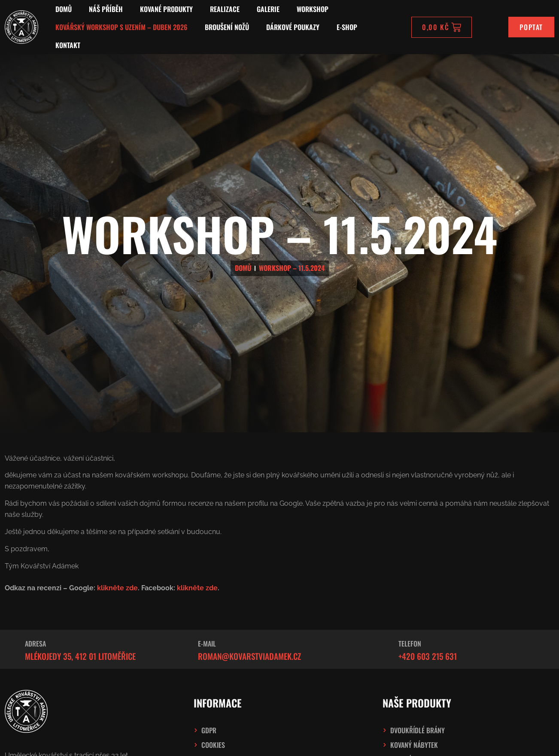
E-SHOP (347, 27)
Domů (64, 9)
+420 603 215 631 (428, 656)
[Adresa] (10, 649)
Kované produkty (166, 9)
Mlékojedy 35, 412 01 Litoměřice (80, 656)
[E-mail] (183, 649)
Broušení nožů (227, 27)
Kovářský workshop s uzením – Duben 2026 (122, 27)
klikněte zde (117, 588)
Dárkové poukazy (293, 27)
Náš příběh (106, 9)
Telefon (410, 644)
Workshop (313, 9)
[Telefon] (383, 649)
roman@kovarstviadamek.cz (249, 656)
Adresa (35, 644)
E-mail (207, 644)
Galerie (268, 9)
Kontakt (68, 45)
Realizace (225, 9)
